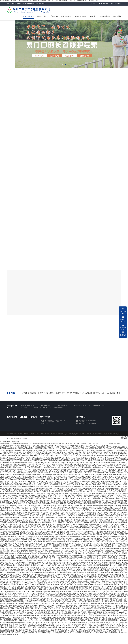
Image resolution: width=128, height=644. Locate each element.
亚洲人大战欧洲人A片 (15, 583)
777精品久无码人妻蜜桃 (100, 593)
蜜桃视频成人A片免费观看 (47, 461)
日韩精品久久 (75, 507)
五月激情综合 (115, 452)
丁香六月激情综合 (33, 504)
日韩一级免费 (73, 593)
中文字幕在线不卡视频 (51, 564)
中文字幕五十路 (8, 450)
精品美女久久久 (81, 518)
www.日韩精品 (54, 633)
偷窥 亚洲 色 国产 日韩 (74, 488)
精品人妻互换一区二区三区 (38, 509)
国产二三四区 (112, 449)
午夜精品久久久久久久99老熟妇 (118, 493)
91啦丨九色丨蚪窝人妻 (15, 471)
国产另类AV (25, 509)
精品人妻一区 (74, 497)
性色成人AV (66, 571)
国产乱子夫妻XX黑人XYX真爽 (22, 524)
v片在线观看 (44, 454)
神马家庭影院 (76, 612)
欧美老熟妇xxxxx (100, 518)
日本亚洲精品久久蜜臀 (120, 499)
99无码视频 (81, 524)
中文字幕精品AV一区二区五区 (98, 521)
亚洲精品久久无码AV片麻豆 (54, 586)
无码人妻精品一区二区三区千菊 (38, 631)
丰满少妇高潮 (86, 505)
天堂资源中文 (99, 585)
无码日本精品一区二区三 (35, 516)
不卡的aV (21, 500)
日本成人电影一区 (93, 516)
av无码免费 (116, 526)
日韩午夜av (70, 471)
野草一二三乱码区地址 (63, 447)
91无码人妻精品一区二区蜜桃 (82, 629)
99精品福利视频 (43, 483)
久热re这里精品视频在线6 (11, 540)
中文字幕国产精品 (61, 505)
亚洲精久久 (34, 628)
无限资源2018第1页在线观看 (116, 593)
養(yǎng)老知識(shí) (41, 407)
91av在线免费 (57, 445)
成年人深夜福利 (69, 514)
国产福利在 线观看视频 (39, 507)
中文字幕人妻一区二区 (25, 598)
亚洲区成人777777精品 (82, 483)
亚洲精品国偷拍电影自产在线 (20, 566)
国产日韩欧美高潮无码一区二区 (48, 576)
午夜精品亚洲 (91, 461)
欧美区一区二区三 (22, 561)
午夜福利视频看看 (26, 476)
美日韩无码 (99, 610)
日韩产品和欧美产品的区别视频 (16, 523)
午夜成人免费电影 (34, 461)
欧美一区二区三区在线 (65, 564)
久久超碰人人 (89, 555)
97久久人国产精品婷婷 (67, 535)
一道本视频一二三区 (72, 624)
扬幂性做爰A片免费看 (36, 456)
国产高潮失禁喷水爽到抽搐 (107, 600)
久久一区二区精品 (85, 576)
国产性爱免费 (117, 616)
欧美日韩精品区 (114, 540)
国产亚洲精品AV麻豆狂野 (32, 547)
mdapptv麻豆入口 (65, 480)
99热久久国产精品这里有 (104, 478)
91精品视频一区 (12, 521)
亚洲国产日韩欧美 (89, 573)
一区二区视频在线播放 (17, 473)
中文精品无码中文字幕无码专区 (43, 579)
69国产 (19, 535)
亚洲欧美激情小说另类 (101, 473)
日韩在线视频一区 (75, 548)
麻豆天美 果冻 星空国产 (30, 624)
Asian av (80, 559)
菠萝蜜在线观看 (97, 595)
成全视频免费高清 (102, 612)
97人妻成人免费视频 (9, 576)
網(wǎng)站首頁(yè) (28, 405)
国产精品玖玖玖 (83, 562)
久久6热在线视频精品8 (52, 626)
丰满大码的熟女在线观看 (21, 450)
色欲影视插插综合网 (90, 574)
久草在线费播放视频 (31, 633)
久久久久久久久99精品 (103, 605)
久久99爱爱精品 (7, 602)
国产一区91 (97, 512)
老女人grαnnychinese (107, 512)
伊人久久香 (37, 612)
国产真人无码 (19, 499)
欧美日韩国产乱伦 (86, 495)
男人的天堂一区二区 (70, 585)
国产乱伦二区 (52, 516)
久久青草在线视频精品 (48, 505)
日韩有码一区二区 (36, 485)
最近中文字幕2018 (107, 607)
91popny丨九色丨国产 (54, 490)
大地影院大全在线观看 (101, 475)
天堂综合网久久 (111, 542)
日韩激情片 (40, 493)
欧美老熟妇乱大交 (109, 562)
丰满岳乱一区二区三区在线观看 (27, 567)
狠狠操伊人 (109, 598)
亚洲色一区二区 (70, 500)
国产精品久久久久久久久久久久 (74, 533)
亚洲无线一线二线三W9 (83, 581)
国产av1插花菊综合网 (30, 597)
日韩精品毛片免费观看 (68, 483)
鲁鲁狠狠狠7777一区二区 (27, 593)
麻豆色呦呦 (35, 533)
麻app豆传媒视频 (90, 524)
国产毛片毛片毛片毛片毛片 (64, 461)
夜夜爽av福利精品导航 (110, 610)
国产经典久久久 (10, 543)
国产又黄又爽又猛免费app (79, 468)
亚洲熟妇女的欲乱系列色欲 (97, 622)
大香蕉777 (22, 571)
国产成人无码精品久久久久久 (97, 586)
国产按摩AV (27, 485)
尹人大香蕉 (36, 454)
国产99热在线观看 (28, 586)
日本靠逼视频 (97, 452)
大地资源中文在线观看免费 (39, 469)
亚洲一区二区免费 (70, 588)
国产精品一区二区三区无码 (91, 538)
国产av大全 (56, 535)
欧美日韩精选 (70, 628)
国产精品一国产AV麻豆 (59, 495)
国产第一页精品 (46, 528)
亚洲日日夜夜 (101, 511)
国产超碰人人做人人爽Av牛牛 (81, 530)
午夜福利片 (73, 499)
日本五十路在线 (54, 548)
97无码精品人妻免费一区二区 (68, 523)
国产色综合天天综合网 (110, 585)
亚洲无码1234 (31, 595)
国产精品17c (14, 542)
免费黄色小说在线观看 (75, 579)
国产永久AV (85, 583)
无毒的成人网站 (67, 530)
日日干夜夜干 (41, 566)
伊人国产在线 (75, 516)
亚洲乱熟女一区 (120, 602)
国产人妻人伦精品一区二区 (37, 622)
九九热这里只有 (117, 578)
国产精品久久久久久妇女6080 (38, 530)
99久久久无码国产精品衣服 (99, 621)
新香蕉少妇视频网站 (55, 483)
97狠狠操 (66, 492)
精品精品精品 (64, 511)
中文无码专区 (52, 581)
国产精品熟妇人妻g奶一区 (60, 602)
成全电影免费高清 (78, 573)
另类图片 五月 (17, 530)
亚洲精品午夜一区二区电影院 (77, 512)
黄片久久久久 (59, 468)
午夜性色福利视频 (122, 548)
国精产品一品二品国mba (13, 462)
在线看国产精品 (66, 475)
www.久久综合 (70, 452)
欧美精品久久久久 (13, 598)
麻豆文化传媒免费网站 (26, 452)
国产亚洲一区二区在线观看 (24, 610)
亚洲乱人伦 (65, 445)
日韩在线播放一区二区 (9, 509)
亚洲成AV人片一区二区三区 (86, 473)
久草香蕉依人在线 (17, 485)
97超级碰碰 (51, 449)
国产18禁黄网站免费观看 (113, 490)
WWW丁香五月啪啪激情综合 (31, 555)
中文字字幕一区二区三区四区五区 (22, 507)
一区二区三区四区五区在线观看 (61, 466)
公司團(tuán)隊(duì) (99, 405)
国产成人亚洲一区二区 (52, 622)
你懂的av (120, 626)
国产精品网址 (93, 571)
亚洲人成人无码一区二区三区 (96, 547)
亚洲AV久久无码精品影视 (57, 500)
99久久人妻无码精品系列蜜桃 (47, 521)
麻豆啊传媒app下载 (103, 502)
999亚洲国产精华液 (11, 535)
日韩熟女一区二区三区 (110, 567)
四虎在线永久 (4, 561)
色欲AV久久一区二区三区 (12, 516)
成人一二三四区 (123, 518)
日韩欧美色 (31, 557)
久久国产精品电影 (38, 473)
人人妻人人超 (9, 524)
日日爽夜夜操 (113, 475)
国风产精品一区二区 (90, 528)
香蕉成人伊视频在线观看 (108, 505)
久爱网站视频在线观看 (100, 590)
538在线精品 (111, 612)
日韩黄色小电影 (61, 628)
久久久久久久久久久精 (11, 548)
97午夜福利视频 (47, 602)
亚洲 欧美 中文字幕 (100, 619)
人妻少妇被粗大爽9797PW (8, 495)
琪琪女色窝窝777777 (111, 547)
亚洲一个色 (100, 602)
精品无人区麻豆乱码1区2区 (23, 533)
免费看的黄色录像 (75, 578)
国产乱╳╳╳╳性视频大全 (37, 552)
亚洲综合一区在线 (49, 502)
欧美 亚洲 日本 (90, 518)
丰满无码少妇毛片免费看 (43, 595)
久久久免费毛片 (27, 454)
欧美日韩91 (37, 505)
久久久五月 (89, 617)
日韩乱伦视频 (7, 507)
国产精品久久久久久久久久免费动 (26, 591)
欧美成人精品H (106, 452)
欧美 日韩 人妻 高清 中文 (26, 512)
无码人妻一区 (82, 547)
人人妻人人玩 (75, 447)
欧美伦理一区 (23, 492)
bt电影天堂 (97, 548)
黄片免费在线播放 (61, 502)
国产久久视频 (115, 464)
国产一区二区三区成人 (15, 586)
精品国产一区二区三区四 (75, 538)
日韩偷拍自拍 (112, 504)
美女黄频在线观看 (38, 610)
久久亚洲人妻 (42, 471)
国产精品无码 (91, 468)
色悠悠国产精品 (22, 447)
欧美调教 (62, 612)
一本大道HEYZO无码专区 (21, 538)
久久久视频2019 (23, 528)
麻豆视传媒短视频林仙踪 (100, 579)
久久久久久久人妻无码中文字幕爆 (85, 610)
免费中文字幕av (23, 626)
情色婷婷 (50, 535)
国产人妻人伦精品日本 (78, 605)
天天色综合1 (29, 464)
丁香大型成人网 (79, 528)
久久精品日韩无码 (99, 490)
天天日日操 (68, 612)
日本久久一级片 (103, 571)
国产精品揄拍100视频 (88, 561)
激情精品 (57, 511)
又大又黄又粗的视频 (58, 609)
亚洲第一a (68, 609)
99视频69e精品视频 (35, 569)
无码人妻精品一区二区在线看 (39, 490)
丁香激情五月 (68, 554)
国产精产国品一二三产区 (48, 547)
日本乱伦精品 (114, 519)
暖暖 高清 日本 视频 (122, 485)
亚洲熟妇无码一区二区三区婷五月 (108, 492)
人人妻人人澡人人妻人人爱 (34, 466)
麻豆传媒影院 (29, 500)
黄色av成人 (124, 502)
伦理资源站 (50, 478)
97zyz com (61, 576)
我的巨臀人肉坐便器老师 (87, 514)
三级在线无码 (26, 583)
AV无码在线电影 (76, 609)
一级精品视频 (37, 500)
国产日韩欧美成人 (7, 607)
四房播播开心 (64, 542)
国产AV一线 (120, 552)
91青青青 (101, 597)
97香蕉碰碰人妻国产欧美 (22, 478)
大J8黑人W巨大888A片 (31, 578)
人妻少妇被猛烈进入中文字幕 (65, 566)
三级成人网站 (86, 488)
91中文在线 (50, 561)
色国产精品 (48, 480)
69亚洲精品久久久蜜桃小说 (77, 469)
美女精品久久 (36, 554)
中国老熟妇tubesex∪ (44, 633)
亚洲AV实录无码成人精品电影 (99, 526)
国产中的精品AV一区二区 (104, 557)
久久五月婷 (102, 609)
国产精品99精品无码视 (112, 495)
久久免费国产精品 (115, 502)
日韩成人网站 (99, 633)
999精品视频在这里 (9, 621)
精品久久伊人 (48, 519)
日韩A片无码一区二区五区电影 (46, 526)
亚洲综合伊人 (37, 452)
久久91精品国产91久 (13, 505)
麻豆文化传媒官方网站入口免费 (23, 585)
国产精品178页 (89, 631)
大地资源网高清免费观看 (120, 607)
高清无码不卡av (51, 447)
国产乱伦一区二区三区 (49, 593)
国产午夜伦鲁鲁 (74, 492)
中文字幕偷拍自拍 (101, 531)
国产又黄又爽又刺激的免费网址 (14, 628)
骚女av (52, 512)
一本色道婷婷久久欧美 (117, 456)
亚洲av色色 (61, 509)
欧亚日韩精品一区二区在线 (43, 557)
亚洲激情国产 (85, 542)
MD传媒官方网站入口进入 (67, 574)
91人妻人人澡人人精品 (46, 445)
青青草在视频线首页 (74, 597)
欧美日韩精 (23, 481)
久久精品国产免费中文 (76, 550)
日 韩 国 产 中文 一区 (119, 557)
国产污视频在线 (103, 581)
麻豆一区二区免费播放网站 (118, 566)
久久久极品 (77, 504)
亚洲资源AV (114, 533)
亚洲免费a (47, 574)
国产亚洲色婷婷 (53, 562)
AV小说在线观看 (7, 557)
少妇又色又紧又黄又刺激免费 (50, 612)
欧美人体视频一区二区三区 (61, 578)
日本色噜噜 (9, 545)
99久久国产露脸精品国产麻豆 (55, 514)
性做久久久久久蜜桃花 (27, 505)
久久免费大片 (55, 480)
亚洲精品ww (71, 543)
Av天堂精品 (117, 581)
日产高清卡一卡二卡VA (11, 612)
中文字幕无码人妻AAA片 (21, 514)
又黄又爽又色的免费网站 (111, 633)
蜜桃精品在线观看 (45, 459)
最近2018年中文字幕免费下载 (41, 476)
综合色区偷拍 (43, 504)
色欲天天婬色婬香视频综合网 (80, 521)
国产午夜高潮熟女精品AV (115, 604)
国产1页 (110, 581)
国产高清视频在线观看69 (12, 469)
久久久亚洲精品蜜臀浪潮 (25, 550)
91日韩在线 (17, 588)
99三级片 (101, 445)
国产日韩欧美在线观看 (66, 607)
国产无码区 (12, 456)
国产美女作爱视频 (41, 449)
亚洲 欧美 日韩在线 (62, 593)
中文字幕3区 (119, 487)
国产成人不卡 (96, 504)
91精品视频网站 (107, 554)
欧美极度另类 (61, 450)
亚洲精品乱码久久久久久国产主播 (104, 631)
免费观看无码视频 (27, 607)
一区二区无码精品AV (48, 485)
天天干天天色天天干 (35, 528)
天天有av (97, 536)
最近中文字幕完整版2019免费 (56, 507)
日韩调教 (79, 588)
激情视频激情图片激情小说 (102, 456)
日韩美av (19, 509)
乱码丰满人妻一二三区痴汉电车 (69, 604)
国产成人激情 (10, 624)
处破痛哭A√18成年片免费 (21, 569)
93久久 (55, 509)
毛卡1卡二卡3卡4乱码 (19, 466)
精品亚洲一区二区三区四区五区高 (21, 519)
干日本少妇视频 (53, 569)
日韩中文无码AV (110, 485)
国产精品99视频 (8, 538)
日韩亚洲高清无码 (104, 566)
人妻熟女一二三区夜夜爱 (98, 447)
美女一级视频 (48, 495)
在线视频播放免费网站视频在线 (28, 548)
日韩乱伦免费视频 (56, 571)
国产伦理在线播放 (72, 557)
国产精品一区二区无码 (47, 511)
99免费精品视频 (96, 505)
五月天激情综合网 (50, 628)
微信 (94, 4)
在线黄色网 (104, 504)
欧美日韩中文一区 (20, 511)
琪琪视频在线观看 (120, 447)
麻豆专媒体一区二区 (92, 445)
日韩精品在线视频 (47, 621)
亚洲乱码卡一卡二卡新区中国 (9, 609)
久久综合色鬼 (37, 464)
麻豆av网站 (27, 628)
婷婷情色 (80, 633)
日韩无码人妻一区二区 (44, 567)
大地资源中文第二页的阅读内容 (112, 509)
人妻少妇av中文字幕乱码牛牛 (77, 478)
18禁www (7, 567)
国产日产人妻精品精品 (65, 569)
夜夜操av (95, 566)
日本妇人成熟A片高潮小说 (87, 624)
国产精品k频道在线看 (82, 519)
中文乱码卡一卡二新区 (83, 450)
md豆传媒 (66, 497)
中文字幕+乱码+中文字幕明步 (68, 600)
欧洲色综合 (70, 505)
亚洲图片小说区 (54, 607)
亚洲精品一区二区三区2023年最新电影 (57, 545)
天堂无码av (54, 487)
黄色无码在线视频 (23, 521)
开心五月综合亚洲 (119, 512)
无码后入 (20, 622)
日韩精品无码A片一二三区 (55, 497)
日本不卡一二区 (85, 578)
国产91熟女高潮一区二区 (29, 588)
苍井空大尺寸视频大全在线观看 (104, 466)
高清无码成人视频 (15, 449)
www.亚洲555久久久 (85, 507)
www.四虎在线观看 (83, 511)
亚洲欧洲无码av (105, 481)
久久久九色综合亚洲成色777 (114, 483)
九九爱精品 (5, 481)
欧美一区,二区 (110, 543)
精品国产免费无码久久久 (22, 543)
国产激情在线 (121, 511)
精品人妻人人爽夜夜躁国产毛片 (15, 526)
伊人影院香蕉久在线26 (53, 518)
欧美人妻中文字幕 (7, 530)
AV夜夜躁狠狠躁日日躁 (51, 536)
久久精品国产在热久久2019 (19, 483)
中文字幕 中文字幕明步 (61, 478)
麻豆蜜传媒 (35, 518)
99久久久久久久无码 (99, 543)
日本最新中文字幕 (107, 507)
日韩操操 (116, 574)
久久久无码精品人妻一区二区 (45, 588)
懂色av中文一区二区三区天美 (15, 614)
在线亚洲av (45, 569)
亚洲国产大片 (90, 619)
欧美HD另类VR (99, 588)
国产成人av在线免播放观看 (37, 514)
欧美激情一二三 (119, 457)
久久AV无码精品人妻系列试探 (88, 604)
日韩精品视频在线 (83, 622)
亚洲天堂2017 (109, 530)
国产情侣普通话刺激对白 (26, 542)
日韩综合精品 (97, 617)
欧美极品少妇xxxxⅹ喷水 (84, 523)
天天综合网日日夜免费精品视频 (68, 536)
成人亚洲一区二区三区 (66, 626)
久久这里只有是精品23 (21, 631)
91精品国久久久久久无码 (19, 595)
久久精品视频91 (87, 579)
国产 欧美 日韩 (116, 624)
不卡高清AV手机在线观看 (88, 612)
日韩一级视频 (73, 493)
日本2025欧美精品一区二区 (60, 552)
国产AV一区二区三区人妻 (72, 576)
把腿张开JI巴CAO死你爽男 (77, 445)
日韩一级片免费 (81, 499)
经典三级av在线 (85, 569)
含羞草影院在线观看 (39, 600)
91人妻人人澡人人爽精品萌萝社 (18, 461)
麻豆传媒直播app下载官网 (66, 528)
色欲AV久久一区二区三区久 (66, 457)
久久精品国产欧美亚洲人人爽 (110, 497)
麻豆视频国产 (60, 516)
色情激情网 (45, 500)
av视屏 (106, 602)
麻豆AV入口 (53, 476)
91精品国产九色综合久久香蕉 (101, 500)
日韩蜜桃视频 (19, 624)
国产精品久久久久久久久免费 (109, 591)
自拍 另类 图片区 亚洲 (106, 616)
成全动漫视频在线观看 (115, 571)
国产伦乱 (15, 500)
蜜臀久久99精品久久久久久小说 (42, 481)
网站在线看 (112, 602)
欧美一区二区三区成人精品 (76, 602)
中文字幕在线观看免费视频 (24, 576)
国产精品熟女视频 (86, 504)
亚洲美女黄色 (39, 616)
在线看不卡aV (33, 609)
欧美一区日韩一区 (62, 473)
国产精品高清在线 (7, 600)
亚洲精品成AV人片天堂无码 (104, 468)
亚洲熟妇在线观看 (10, 629)
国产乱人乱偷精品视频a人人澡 (108, 516)
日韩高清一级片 (70, 610)
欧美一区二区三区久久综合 (94, 509)
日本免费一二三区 (13, 554)
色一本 (26, 602)
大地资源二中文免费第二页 (76, 631)
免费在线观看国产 (19, 600)
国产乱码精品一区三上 (32, 571)
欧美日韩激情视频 (70, 555)
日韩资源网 (47, 583)
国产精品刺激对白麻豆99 (20, 557)
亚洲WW (13, 591)
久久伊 (114, 478)
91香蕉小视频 (62, 476)
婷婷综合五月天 (39, 502)
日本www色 (108, 597)
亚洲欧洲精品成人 (51, 457)
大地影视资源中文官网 (70, 464)
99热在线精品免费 (108, 595)
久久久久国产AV (59, 540)
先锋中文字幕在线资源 (85, 557)
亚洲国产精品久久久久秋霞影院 (106, 476)
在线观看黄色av (60, 485)
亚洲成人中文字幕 (59, 561)
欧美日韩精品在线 (21, 495)
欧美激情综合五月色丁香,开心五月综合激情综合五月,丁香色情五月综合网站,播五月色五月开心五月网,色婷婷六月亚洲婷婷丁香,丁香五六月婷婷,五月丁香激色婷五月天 (49, 1)
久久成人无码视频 (38, 519)
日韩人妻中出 (93, 511)
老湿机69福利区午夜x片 (89, 476)
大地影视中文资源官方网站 (117, 461)
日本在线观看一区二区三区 (31, 459)
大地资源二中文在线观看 (15, 459)
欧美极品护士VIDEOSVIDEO (56, 504)
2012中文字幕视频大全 (118, 564)
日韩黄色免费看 (90, 466)
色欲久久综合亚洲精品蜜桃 (8, 445)
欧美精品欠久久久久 (53, 590)
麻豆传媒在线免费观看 (31, 604)
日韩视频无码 (78, 505)
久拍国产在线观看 (71, 619)
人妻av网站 (90, 512)
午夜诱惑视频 (35, 445)
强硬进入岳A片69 (63, 469)
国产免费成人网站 (85, 621)
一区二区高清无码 (52, 624)
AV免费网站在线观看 (29, 488)
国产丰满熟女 (55, 595)
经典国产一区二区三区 (84, 493)
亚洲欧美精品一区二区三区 (104, 480)
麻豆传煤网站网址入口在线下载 (79, 571)
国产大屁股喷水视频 (8, 511)
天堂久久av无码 (17, 468)
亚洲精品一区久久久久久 (38, 457)
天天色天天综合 (49, 616)
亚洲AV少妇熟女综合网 (10, 447)
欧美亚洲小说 (47, 466)
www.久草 (27, 536)
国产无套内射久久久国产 (11, 528)
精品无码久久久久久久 (115, 521)
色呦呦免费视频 (38, 574)
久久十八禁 (21, 574)
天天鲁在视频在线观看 (33, 617)
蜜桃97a (76, 514)
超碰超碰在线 (22, 617)
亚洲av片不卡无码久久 (36, 538)
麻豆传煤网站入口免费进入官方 (41, 524)
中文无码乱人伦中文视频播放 (52, 475)
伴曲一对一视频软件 (80, 535)
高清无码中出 (112, 459)
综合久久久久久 (76, 595)
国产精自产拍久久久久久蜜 (49, 617)
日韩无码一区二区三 (83, 614)
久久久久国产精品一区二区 (105, 614)
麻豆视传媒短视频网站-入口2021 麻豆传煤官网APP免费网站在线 (107, 471)
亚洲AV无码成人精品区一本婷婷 (116, 531)
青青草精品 (109, 619)
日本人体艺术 (26, 535)
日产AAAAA (75, 490)
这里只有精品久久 (89, 531)
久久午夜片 (8, 485)
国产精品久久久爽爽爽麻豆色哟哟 (56, 471)
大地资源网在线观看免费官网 (13, 488)
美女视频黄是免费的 (120, 595)
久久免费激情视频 (62, 631)
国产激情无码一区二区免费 (105, 528)
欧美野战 (89, 500)
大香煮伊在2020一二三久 (9, 562)
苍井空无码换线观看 (6, 500)
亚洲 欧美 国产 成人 (75, 542)
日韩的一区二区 (22, 504)
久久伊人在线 (99, 624)
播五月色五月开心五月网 (97, 569)
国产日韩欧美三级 (58, 554)
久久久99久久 (79, 531)
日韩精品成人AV (62, 538)
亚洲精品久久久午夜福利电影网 (52, 629)
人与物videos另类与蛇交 (97, 530)
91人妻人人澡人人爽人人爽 (51, 559)
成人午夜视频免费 (22, 559)
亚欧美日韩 (8, 564)
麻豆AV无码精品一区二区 (22, 490)
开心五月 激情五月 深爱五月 (95, 535)
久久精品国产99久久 (12, 452)
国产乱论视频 (68, 573)
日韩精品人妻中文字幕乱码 (98, 542)
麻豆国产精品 (17, 607)
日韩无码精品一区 (111, 511)
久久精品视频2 (92, 487)
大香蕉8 (120, 567)
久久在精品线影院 (96, 626)
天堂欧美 (57, 542)
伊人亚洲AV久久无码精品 (103, 561)
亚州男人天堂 (38, 512)
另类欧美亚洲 (117, 507)
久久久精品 (75, 562)
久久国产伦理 (28, 473)
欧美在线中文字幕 (84, 447)
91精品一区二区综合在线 (37, 531)
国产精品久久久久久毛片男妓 (99, 459)
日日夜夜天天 (86, 609)
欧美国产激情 (13, 590)
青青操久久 (32, 450)
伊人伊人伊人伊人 (115, 524)
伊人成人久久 (61, 452)
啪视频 (121, 633)
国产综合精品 (105, 462)
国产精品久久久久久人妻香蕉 (80, 475)
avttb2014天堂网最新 (109, 629)
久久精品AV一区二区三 (113, 450)
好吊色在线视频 (115, 550)
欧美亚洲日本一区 (51, 450)
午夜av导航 (107, 624)
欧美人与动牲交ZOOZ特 (74, 583)
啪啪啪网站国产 (59, 616)
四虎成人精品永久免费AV (41, 607)
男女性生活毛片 (106, 564)
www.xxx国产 (13, 561)
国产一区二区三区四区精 (99, 523)
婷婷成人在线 (32, 540)
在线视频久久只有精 (17, 619)
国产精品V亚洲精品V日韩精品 (38, 581)
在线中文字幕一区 (33, 483)
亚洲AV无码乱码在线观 (17, 633)
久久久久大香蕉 (14, 481)
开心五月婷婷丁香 (31, 526)
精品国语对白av (83, 586)
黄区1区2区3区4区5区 (37, 536)
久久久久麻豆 (90, 499)
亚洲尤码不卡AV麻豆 (117, 573)
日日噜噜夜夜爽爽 (75, 567)
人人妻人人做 (72, 511)
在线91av (35, 576)
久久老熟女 (55, 528)
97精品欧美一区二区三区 (63, 605)
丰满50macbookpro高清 (81, 628)
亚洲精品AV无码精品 (47, 573)
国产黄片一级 (32, 493)
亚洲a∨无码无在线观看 (39, 598)
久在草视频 (14, 567)
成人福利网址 (19, 621)
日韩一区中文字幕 (17, 555)
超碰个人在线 (25, 531)
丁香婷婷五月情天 (50, 566)
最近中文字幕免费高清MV (87, 485)
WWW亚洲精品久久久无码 (59, 597)
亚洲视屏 (68, 516)
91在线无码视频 (72, 473)
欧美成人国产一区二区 (86, 590)
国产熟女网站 (79, 616)
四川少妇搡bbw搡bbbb (81, 471)
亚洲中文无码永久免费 (102, 524)
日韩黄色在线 (81, 464)
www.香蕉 (41, 628)
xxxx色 (94, 557)
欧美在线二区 (72, 581)
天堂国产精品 (87, 540)
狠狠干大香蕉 (52, 631)
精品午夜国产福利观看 (74, 495)
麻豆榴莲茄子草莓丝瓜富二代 (89, 597)
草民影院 (25, 552)
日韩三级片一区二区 (98, 454)
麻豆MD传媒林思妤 (39, 542)
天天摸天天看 (72, 481)
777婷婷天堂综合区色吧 (115, 579)
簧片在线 (124, 616)
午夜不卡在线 (110, 447)
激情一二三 (76, 569)
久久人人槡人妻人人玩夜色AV (64, 449)
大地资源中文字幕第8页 (64, 521)
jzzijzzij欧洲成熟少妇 (116, 488)
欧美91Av (93, 488)
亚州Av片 (69, 459)
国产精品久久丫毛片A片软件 (84, 543)
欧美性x (92, 475)
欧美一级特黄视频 (62, 581)
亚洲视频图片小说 (69, 616)
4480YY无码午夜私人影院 (24, 518)
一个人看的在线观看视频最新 (83, 452)
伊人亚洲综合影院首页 (109, 552)
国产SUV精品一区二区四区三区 (87, 502)
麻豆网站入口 (77, 449)
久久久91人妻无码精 (18, 604)
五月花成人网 (49, 531)
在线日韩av (33, 566)
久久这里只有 (106, 533)
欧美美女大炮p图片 (10, 493)
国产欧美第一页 (24, 581)
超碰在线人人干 (33, 521)
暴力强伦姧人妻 (41, 450)
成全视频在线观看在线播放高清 (23, 579)
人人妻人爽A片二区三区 (30, 471)
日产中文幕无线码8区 (23, 456)
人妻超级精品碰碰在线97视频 (20, 475)
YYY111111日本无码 (36, 543)
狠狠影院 (123, 464)
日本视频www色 (100, 485)
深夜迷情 (68, 507)
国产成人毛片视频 (59, 610)
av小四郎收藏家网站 (83, 526)
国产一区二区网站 (110, 454)
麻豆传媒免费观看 (18, 602)
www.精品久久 (81, 555)
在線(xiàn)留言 (118, 4)
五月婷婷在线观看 (17, 454)
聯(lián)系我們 (105, 4)
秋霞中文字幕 (116, 554)
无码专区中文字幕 (26, 462)
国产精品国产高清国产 (36, 475)
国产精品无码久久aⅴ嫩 (62, 462)
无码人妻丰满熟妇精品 (33, 511)
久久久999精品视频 (80, 457)
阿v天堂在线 (109, 574)
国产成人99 (98, 497)
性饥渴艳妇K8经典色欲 (97, 578)
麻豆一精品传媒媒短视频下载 (81, 459)
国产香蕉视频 (14, 634)
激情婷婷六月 (54, 543)
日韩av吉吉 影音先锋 (87, 548)
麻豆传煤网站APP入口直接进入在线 (66, 526)
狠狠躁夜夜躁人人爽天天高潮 (9, 550)
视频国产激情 (54, 574)
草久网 (110, 526)
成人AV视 (18, 487)
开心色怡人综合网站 (28, 487)
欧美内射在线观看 (30, 590)
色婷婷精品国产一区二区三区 (42, 585)
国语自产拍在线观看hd (11, 616)
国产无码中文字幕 (99, 598)
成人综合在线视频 (10, 518)
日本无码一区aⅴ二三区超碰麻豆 (31, 573)
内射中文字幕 (79, 574)
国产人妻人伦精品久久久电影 (83, 566)
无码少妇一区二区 (89, 633)
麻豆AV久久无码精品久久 (85, 593)
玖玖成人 (109, 518)
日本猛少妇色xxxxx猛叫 (119, 597)
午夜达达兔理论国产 (106, 538)
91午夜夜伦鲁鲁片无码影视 (38, 535)
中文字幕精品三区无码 (102, 461)
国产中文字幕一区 (19, 547)
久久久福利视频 (59, 573)
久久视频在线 (63, 543)
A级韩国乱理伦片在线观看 (16, 536)
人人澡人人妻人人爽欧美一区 (92, 462)
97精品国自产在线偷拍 (27, 502)
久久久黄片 (73, 524)
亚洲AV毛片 (67, 468)
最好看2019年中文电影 (78, 466)
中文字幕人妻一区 (40, 545)
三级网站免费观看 (112, 590)
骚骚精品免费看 (102, 604)
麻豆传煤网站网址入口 (86, 564)
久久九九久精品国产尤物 (91, 616)
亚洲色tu (92, 585)
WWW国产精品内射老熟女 (42, 487)
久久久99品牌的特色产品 (62, 456)
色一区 (45, 516)
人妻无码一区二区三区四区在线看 (103, 559)
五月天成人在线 (89, 598)
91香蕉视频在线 (29, 545)
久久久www (108, 578)
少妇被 (38, 591)
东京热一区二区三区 (17, 597)
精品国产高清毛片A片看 (96, 562)
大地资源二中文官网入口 (35, 492)
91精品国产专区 (73, 547)
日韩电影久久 (81, 619)
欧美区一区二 (86, 626)
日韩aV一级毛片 (53, 469)
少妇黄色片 (39, 593)
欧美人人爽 (8, 571)
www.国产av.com (43, 604)
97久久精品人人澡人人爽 (7, 487)
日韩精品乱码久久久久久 (113, 569)
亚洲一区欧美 (62, 624)
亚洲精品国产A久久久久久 (81, 607)
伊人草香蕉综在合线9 (58, 555)
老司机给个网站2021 (54, 454)
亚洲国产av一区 (81, 545)
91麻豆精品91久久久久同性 (22, 457)
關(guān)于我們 (46, 405)
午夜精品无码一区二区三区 (35, 495)
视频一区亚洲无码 (22, 493)
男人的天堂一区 (8, 547)
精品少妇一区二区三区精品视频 (13, 552)
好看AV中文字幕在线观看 (68, 518)
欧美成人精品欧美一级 (45, 609)
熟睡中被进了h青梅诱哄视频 (37, 626)
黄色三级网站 (56, 519)
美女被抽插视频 (66, 490)
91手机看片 (65, 493)
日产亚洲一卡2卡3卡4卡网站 (57, 619)
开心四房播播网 (74, 621)
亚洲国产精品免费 (65, 595)
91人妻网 (56, 600)
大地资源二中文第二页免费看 (45, 540)
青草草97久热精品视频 (62, 512)
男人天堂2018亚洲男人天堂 (73, 561)
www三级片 (114, 605)
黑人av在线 (93, 614)
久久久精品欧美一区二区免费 (87, 480)
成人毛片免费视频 (41, 590)
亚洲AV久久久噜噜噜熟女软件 (42, 523)
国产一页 (105, 617)
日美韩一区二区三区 (15, 573)
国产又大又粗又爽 (72, 502)
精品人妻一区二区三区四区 (113, 555)
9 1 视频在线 (43, 497)
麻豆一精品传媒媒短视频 (17, 464)
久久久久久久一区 (49, 456)
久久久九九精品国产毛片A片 (94, 469)
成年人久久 (17, 531)
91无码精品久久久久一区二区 (33, 614)
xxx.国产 (98, 481)
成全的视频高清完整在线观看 (53, 493)
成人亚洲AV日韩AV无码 (109, 626)
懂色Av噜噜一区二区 (98, 495)
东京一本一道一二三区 (47, 462)
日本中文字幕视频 (42, 619)
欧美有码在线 (83, 516)
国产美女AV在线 (91, 478)
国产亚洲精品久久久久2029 (47, 533)
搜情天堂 (44, 554)
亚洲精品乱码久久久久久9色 (116, 621)
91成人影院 (55, 523)
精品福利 (59, 530)
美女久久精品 (16, 564)
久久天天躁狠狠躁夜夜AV (111, 469)
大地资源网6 (116, 538)
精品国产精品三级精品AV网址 (37, 561)
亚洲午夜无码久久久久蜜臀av (11, 502)
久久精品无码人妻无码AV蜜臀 (113, 535)
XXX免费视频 (65, 524)
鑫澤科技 (119, 443)
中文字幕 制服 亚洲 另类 (68, 519)
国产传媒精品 (73, 559)
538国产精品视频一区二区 (10, 574)
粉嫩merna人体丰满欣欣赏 (113, 622)
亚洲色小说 (94, 581)
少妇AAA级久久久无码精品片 (98, 583)
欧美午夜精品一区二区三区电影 (33, 629)
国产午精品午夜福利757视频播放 (68, 487)
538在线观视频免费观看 (50, 538)
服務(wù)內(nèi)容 (80, 405)
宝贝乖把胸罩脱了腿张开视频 (45, 499)
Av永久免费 (74, 480)
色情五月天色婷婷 (24, 605)
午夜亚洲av (103, 536)
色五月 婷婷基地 (87, 559)
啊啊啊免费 (111, 523)
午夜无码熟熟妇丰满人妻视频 (100, 540)
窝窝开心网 (29, 523)
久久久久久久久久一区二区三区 (56, 598)
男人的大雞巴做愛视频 (96, 519)
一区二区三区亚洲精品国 (103, 573)
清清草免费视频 (19, 578)
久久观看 (29, 481)
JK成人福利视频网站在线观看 (60, 567)
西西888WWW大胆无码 (86, 490)
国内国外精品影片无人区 (49, 452)
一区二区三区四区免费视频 (97, 483)
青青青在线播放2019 (8, 478)
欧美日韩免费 (60, 533)
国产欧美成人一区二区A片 (86, 497)
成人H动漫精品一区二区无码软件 (18, 480)
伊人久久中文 (122, 585)
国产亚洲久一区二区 (50, 473)
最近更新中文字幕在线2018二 (91, 591)
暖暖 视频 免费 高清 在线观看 (106, 487)
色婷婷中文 (114, 561)
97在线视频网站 (38, 468)
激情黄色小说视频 (99, 555)
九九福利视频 (34, 497)
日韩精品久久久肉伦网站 (102, 514)
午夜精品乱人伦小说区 (103, 488)
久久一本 (26, 622)
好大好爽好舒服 (12, 504)
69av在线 (113, 628)
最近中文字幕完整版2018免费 (86, 481)
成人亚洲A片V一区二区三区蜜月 (114, 588)
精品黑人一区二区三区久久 (106, 457)
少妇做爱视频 (86, 449)
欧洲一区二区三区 (67, 629)
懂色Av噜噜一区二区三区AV (12, 476)
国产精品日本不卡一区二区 (74, 591)
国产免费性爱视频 (70, 531)
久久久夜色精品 (25, 497)
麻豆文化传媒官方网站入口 (61, 621)
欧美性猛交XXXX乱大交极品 (94, 545)
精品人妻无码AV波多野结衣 (53, 550)
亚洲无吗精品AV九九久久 (12, 497)
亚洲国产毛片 (120, 505)
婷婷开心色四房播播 (88, 588)
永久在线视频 (58, 464)
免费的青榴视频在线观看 (98, 450)
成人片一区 (84, 567)
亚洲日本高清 (121, 504)
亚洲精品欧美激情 (46, 555)
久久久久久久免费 (28, 468)
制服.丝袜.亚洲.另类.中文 (43, 488)
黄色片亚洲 (49, 509)
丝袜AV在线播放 (59, 531)
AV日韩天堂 (46, 512)
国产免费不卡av (83, 487)
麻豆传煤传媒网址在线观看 (59, 488)
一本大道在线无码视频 (11, 492)
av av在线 (115, 518)
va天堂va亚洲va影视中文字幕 (74, 540)
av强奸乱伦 (49, 600)
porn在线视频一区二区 (25, 554)
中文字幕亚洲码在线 (78, 554)
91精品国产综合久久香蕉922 (93, 554)
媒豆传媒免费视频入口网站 (108, 548)
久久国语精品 (100, 574)
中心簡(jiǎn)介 (63, 405)
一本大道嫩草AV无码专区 (60, 579)
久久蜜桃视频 (69, 504)
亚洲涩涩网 (15, 571)
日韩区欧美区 (51, 530)
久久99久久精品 (97, 507)
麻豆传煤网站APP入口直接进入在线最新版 (42, 605)
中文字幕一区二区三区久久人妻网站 (88, 600)
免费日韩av (48, 552)
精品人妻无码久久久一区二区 (82, 454)
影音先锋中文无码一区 (45, 578)
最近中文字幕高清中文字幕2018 (69, 590)
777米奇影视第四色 (8, 585)
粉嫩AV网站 (5, 464)
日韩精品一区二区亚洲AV (70, 586)
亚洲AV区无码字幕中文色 (74, 476)
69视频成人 (26, 530)
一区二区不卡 (107, 464)
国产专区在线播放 (5, 519)
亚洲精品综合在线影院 (75, 462)
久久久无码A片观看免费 (41, 562)
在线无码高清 (64, 559)
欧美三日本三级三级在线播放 (104, 499)
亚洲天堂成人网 (59, 588)
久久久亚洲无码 (97, 464)
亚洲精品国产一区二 (29, 499)
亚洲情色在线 (50, 542)
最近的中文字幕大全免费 (36, 480)
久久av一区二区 (5, 473)
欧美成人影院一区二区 (79, 617)
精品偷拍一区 (117, 480)
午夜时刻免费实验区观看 (95, 567)
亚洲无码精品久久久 (95, 628)
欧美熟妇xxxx (78, 626)
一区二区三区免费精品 (72, 485)
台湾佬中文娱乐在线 (83, 585)
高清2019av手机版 (111, 609)
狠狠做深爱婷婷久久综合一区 (78, 552)
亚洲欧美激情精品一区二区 (100, 493)
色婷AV (6, 456)
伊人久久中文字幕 (19, 545)
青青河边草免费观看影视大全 (75, 598)
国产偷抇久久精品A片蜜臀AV (93, 533)
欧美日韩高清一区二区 (35, 602)
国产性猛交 (97, 564)
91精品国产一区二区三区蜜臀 (9, 617)
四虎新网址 (11, 631)
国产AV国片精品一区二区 (107, 576)
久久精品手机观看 (8, 531)
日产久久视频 (42, 624)
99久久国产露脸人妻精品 (117, 514)
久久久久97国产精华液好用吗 (84, 456)
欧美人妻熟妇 (29, 600)
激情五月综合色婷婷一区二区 (99, 449)
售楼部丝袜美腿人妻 (65, 562)
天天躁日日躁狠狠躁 (49, 492)
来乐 (32, 612)
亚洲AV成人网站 (14, 581)
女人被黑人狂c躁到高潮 (95, 552)
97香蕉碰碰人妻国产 (67, 454)
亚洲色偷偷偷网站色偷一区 (27, 616)
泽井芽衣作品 (89, 536)
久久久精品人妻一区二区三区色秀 (75, 509)
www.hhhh (27, 619)
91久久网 (73, 456)
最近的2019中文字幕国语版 (38, 478)
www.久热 (72, 545)
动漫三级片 (89, 464)
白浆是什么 (107, 519)
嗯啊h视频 (33, 619)
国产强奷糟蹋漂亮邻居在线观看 (100, 550)
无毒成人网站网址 (10, 610)
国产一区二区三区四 (48, 464)
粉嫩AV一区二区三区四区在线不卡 (117, 586)
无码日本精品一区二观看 (59, 557)
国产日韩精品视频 (45, 571)
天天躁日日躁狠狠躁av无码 (10, 626)
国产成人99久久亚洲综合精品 (68, 622)
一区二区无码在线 (92, 457)
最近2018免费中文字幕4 (28, 449)
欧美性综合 (7, 483)
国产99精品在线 (112, 536)
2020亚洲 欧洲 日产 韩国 (7, 533)
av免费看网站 (108, 545)
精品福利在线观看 (120, 523)
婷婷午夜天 (11, 499)
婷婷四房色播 (29, 574)
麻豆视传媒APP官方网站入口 (117, 473)
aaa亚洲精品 (65, 550)
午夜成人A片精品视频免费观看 (37, 447)
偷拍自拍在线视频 (43, 548)
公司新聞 (24, 407)
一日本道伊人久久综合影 (61, 499)
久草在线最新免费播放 (23, 445)
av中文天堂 (87, 550)
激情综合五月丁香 (49, 468)
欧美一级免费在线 (25, 469)
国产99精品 (81, 536)
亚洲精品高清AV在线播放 (58, 459)
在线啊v (49, 554)
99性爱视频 (46, 543)
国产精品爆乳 (36, 462)
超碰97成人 (76, 564)
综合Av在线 (3, 504)
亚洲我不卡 (21, 590)
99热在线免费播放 (23, 609)
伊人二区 (15, 512)
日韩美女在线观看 (87, 595)
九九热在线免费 (25, 564)
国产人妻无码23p (71, 450)
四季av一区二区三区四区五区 (33, 621)
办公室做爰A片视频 (95, 607)
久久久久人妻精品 (113, 583)
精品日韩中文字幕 (52, 591)
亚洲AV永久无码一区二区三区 (89, 492)
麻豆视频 (44, 591)
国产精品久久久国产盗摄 (12, 593)
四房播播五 (24, 516)
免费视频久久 (105, 628)
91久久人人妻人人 (54, 604)
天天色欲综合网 (49, 610)
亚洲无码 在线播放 (90, 605)
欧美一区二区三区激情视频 (116, 617)
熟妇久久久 (117, 466)
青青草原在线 (59, 492)
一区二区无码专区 (80, 500)
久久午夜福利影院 (90, 602)
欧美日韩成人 (94, 609)
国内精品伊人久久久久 (79, 461)
